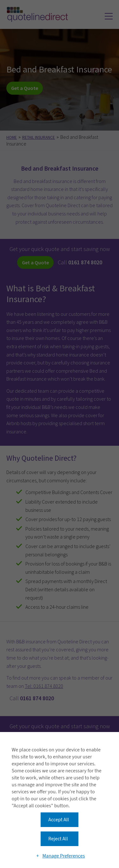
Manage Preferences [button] (63, 856)
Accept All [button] (59, 820)
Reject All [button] (58, 839)
